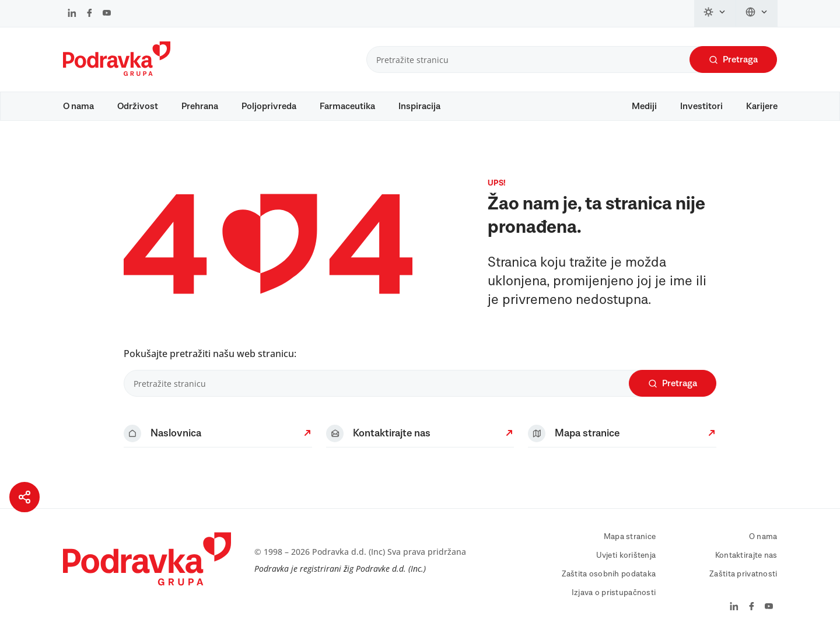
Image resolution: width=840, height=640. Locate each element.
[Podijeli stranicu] (24, 497)
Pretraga (733, 60)
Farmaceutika (347, 106)
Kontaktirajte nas (746, 555)
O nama (78, 106)
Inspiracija (419, 106)
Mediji (644, 106)
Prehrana (200, 106)
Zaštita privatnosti (743, 574)
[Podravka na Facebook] (90, 14)
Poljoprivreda (269, 106)
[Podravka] (117, 73)
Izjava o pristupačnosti (614, 593)
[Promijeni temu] (715, 13)
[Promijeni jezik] (757, 13)
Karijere (762, 106)
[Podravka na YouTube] (107, 14)
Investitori (701, 106)
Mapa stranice (630, 537)
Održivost (138, 106)
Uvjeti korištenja (626, 555)
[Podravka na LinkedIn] (72, 14)
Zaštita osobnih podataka (609, 574)
